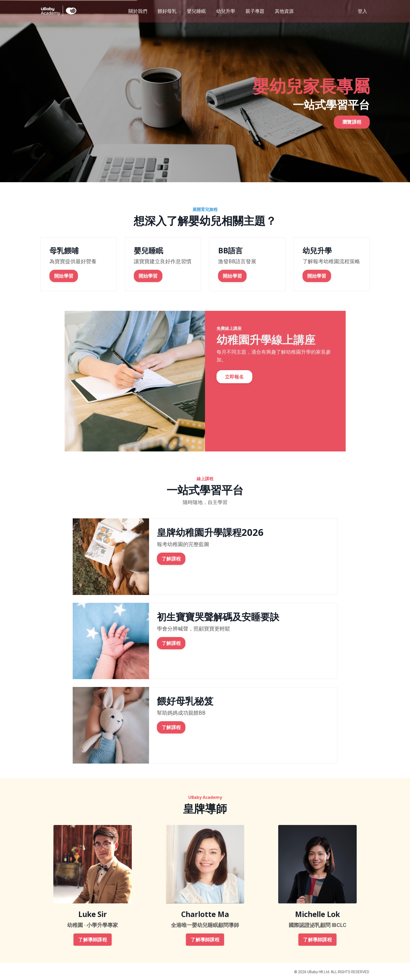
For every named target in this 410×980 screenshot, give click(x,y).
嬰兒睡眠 (196, 11)
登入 (362, 11)
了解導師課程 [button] (93, 939)
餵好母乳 (167, 11)
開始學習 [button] (63, 275)
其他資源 (284, 11)
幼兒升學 (226, 11)
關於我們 (138, 11)
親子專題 (255, 11)
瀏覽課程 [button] (352, 138)
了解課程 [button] (171, 558)
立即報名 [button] (236, 379)
